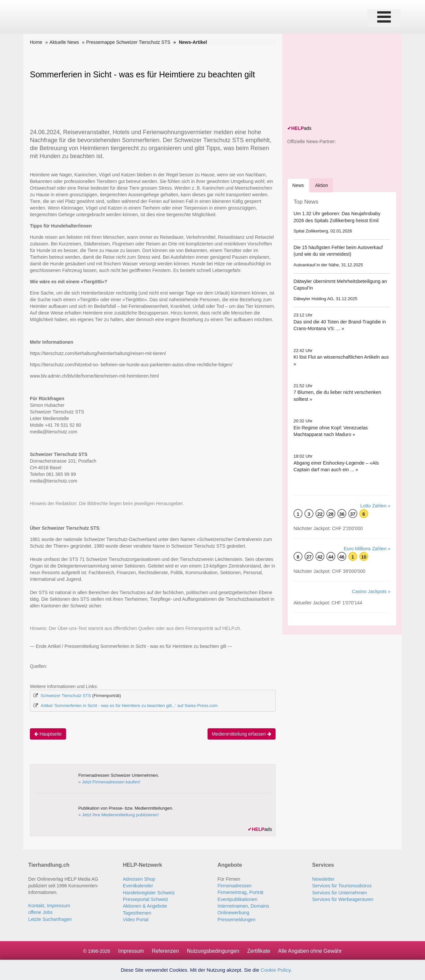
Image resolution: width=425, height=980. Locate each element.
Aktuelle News (64, 42)
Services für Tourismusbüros (341, 885)
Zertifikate (259, 950)
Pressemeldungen (236, 919)
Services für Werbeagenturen (342, 899)
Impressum (130, 950)
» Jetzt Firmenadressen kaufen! (109, 782)
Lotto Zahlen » (376, 505)
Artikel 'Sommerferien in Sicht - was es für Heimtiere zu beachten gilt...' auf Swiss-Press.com (129, 706)
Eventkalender (138, 885)
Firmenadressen (234, 885)
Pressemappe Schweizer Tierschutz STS (128, 42)
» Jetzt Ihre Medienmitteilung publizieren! (118, 814)
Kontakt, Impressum (49, 905)
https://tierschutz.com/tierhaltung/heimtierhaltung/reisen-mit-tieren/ (98, 353)
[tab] (298, 185)
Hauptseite (48, 734)
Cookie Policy (276, 970)
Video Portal (135, 919)
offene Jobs (40, 912)
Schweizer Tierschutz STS (66, 696)
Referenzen (165, 950)
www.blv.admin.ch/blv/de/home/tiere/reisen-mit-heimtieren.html (94, 376)
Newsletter (323, 879)
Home (36, 42)
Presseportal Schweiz (145, 899)
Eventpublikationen (237, 899)
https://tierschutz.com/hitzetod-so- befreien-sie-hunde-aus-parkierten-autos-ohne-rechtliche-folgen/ (131, 365)
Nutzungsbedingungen (213, 950)
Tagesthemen (137, 912)
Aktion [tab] (322, 185)
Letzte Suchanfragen (50, 919)
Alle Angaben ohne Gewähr (311, 950)
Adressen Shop (139, 879)
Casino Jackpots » (372, 591)
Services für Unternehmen (339, 892)
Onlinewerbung (233, 912)
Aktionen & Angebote (145, 905)
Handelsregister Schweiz (148, 892)
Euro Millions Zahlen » (367, 548)
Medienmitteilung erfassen (242, 734)
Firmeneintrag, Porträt (240, 892)
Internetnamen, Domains (243, 905)
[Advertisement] (337, 80)
